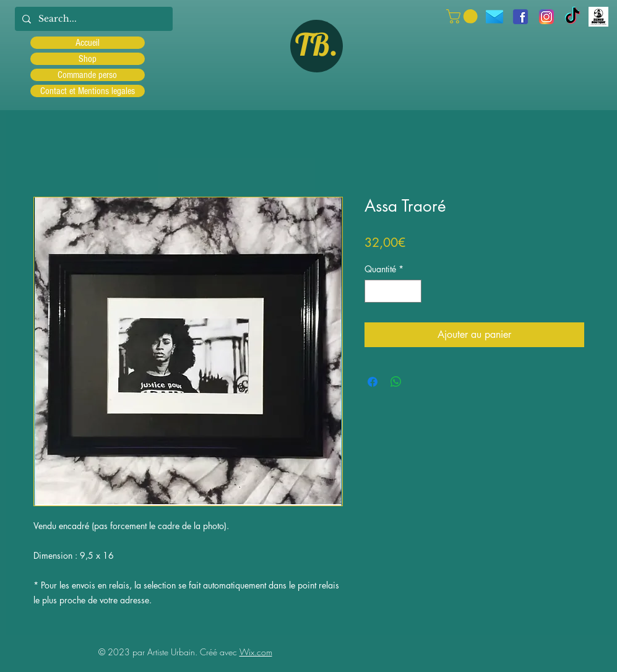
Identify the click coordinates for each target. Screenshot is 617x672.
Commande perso (87, 75)
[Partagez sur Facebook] (373, 382)
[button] (464, 16)
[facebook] (520, 17)
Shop (88, 59)
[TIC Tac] (572, 17)
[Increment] (412, 291)
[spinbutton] (393, 291)
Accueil (88, 43)
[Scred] (598, 17)
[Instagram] (546, 17)
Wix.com (256, 652)
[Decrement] (374, 291)
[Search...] (93, 19)
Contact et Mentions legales (88, 91)
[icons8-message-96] (494, 17)
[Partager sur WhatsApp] (396, 382)
